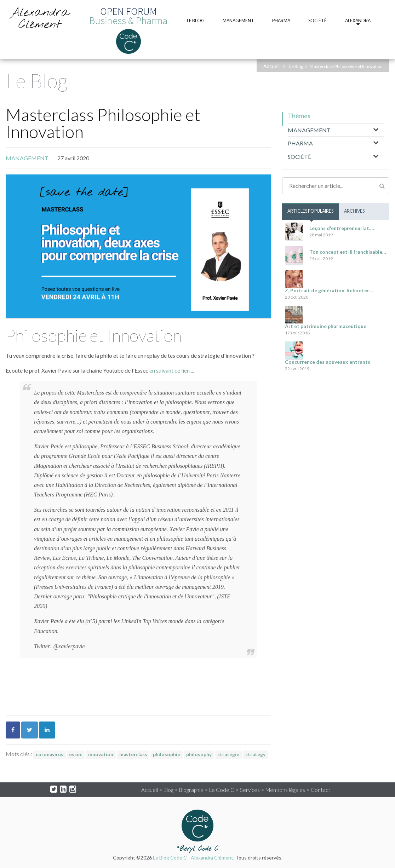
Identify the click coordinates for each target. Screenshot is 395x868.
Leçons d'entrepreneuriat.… (342, 228)
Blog (168, 790)
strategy (255, 754)
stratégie (228, 754)
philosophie (167, 754)
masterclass (133, 754)
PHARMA (300, 143)
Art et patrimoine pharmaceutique (326, 326)
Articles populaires (310, 211)
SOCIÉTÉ (299, 157)
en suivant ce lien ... (171, 370)
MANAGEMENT (27, 158)
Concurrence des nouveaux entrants (328, 362)
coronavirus (50, 754)
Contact (320, 790)
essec (76, 754)
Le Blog (296, 66)
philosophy (199, 754)
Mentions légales (285, 790)
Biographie (191, 790)
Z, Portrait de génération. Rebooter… (329, 290)
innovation (101, 754)
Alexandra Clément (40, 19)
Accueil (271, 66)
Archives (354, 211)
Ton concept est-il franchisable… (348, 252)
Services (250, 790)
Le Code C (222, 790)
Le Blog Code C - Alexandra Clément (193, 858)
